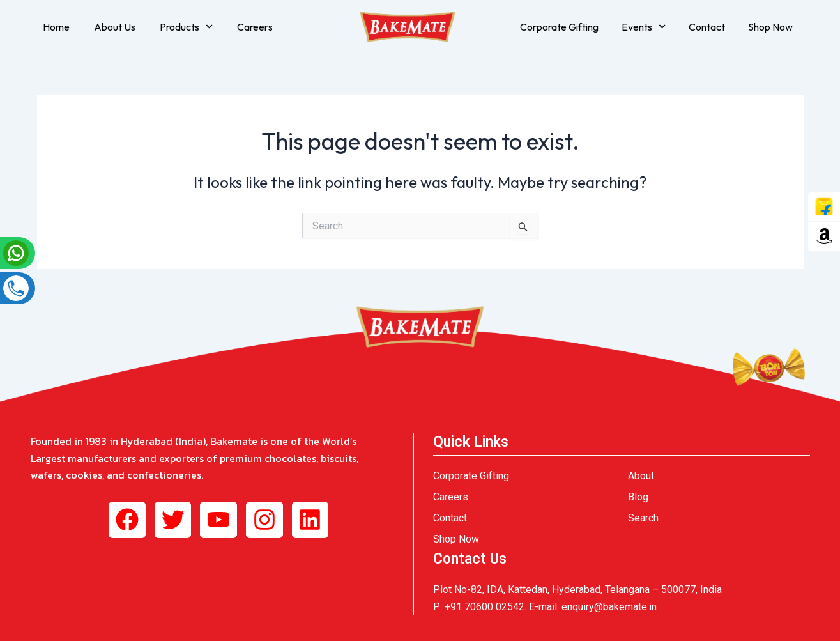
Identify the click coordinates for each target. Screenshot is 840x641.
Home (56, 27)
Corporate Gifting (559, 27)
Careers (255, 27)
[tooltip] (824, 207)
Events (644, 27)
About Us (115, 27)
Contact (707, 27)
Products (186, 27)
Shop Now (770, 27)
